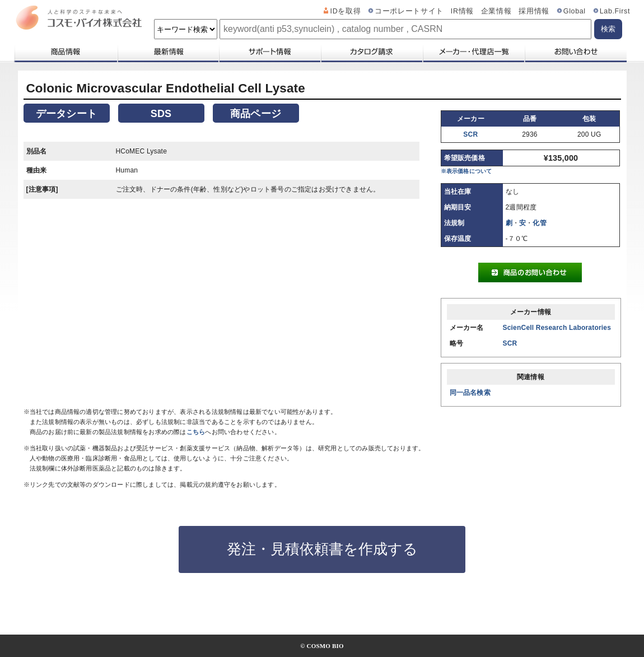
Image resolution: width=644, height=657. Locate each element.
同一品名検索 (470, 393)
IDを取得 (346, 11)
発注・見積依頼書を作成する (322, 549)
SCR (470, 134)
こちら (196, 432)
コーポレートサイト (409, 11)
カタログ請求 (371, 52)
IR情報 (462, 11)
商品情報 (65, 52)
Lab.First (615, 11)
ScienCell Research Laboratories (557, 328)
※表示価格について (466, 171)
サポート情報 (269, 52)
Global (575, 11)
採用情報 (534, 11)
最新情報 (167, 52)
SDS (161, 114)
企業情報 (496, 11)
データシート (66, 114)
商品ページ (256, 114)
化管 (539, 223)
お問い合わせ (575, 52)
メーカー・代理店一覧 (473, 52)
